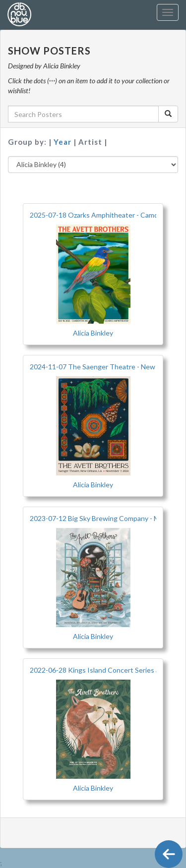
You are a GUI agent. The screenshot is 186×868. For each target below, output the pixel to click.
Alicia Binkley (93, 333)
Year (63, 142)
